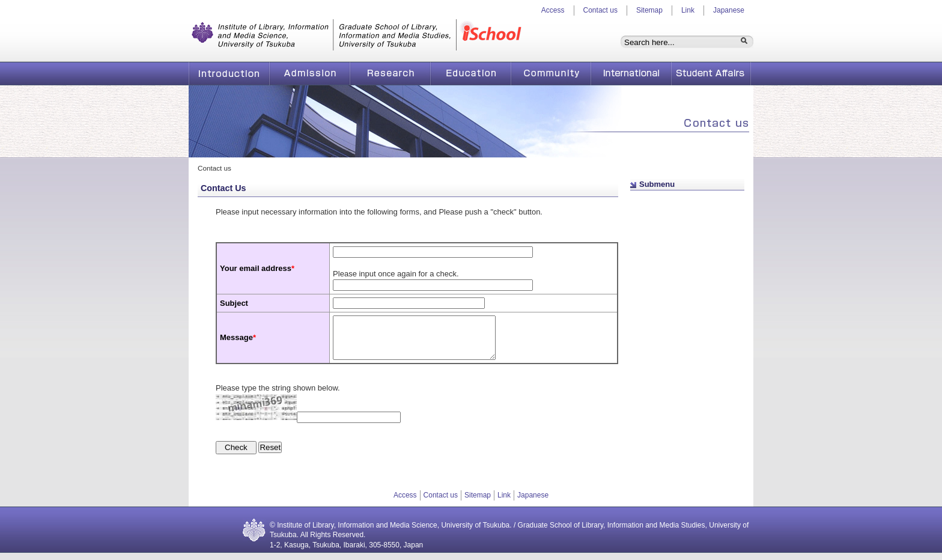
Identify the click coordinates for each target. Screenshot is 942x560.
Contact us (600, 10)
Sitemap (649, 10)
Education (470, 74)
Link (688, 10)
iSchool (493, 36)
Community (551, 74)
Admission (309, 74)
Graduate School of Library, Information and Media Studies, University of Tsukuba (323, 36)
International (631, 74)
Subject (234, 303)
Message (236, 341)
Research (390, 74)
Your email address (257, 268)
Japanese (729, 10)
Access (553, 10)
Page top (666, 201)
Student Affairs (711, 74)
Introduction (229, 74)
